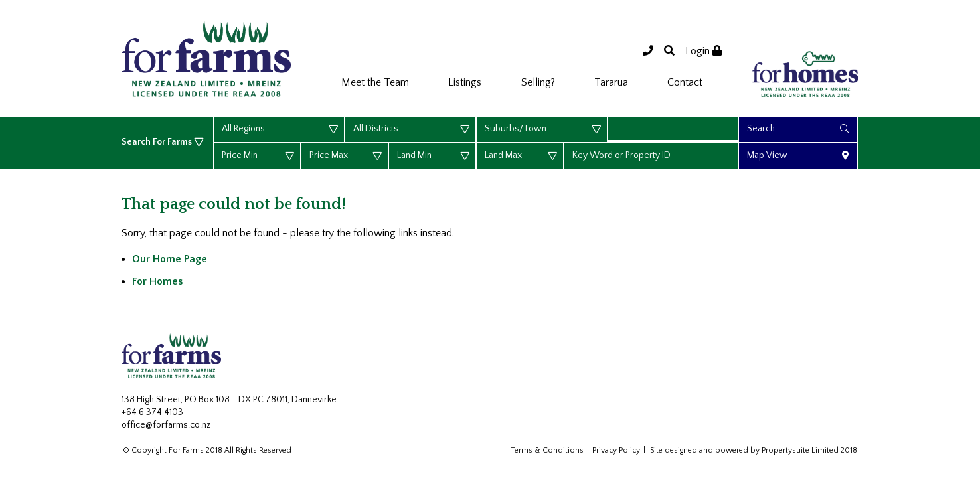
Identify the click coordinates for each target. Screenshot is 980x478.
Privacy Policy (616, 450)
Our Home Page (170, 259)
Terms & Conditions (547, 450)
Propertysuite (785, 450)
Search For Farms (158, 142)
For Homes (157, 281)
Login (703, 51)
